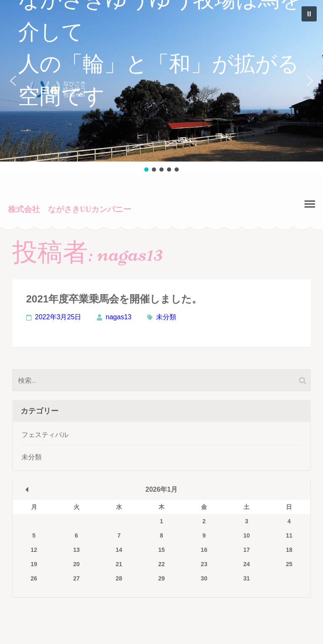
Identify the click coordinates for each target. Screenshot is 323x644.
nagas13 (118, 317)
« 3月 (27, 490)
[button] (161, 81)
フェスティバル (45, 435)
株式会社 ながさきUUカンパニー (70, 209)
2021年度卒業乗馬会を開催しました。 (114, 299)
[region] (161, 87)
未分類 (166, 317)
